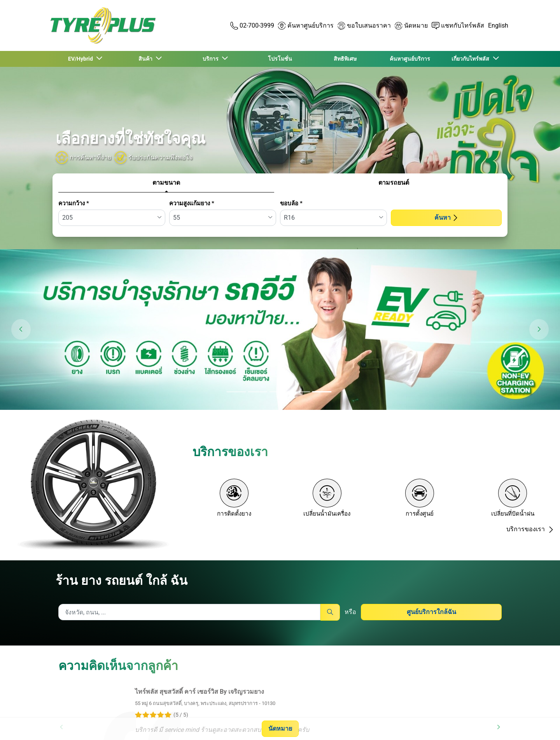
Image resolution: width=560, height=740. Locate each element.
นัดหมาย (280, 729)
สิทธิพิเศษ (345, 59)
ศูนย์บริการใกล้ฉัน (431, 612)
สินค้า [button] (147, 59)
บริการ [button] (212, 59)
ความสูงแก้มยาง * (192, 203)
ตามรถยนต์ (394, 183)
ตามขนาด (166, 183)
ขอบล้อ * (291, 203)
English (498, 25)
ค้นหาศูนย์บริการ (410, 59)
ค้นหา (446, 218)
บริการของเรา (530, 529)
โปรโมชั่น (280, 59)
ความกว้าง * (74, 203)
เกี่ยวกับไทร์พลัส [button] (472, 59)
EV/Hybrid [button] (82, 59)
